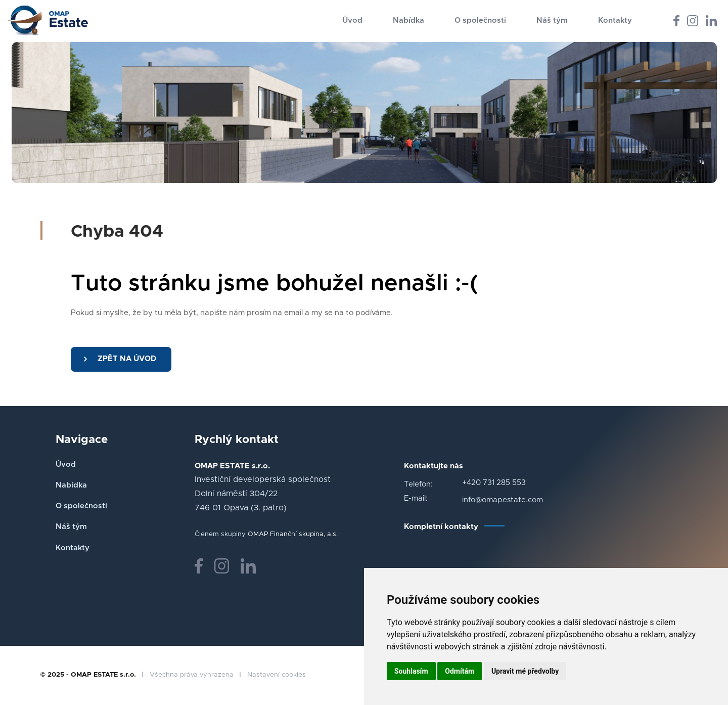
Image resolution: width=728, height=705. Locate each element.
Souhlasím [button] (411, 671)
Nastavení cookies (277, 675)
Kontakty (615, 20)
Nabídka (408, 20)
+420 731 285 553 (494, 483)
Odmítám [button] (460, 671)
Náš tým (552, 20)
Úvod (352, 20)
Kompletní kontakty (441, 527)
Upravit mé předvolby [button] (525, 671)
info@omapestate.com (503, 500)
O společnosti (480, 20)
